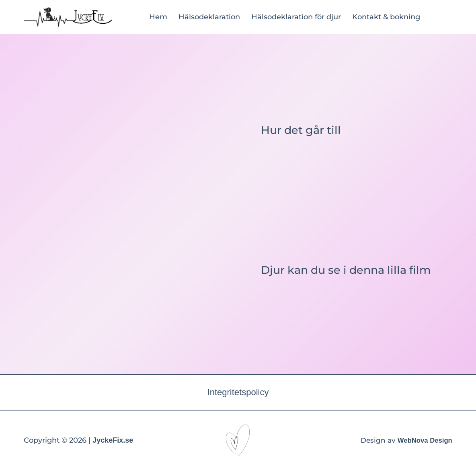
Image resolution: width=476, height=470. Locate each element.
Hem (158, 17)
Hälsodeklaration (209, 17)
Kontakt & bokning (386, 17)
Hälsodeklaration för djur (296, 17)
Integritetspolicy (238, 392)
